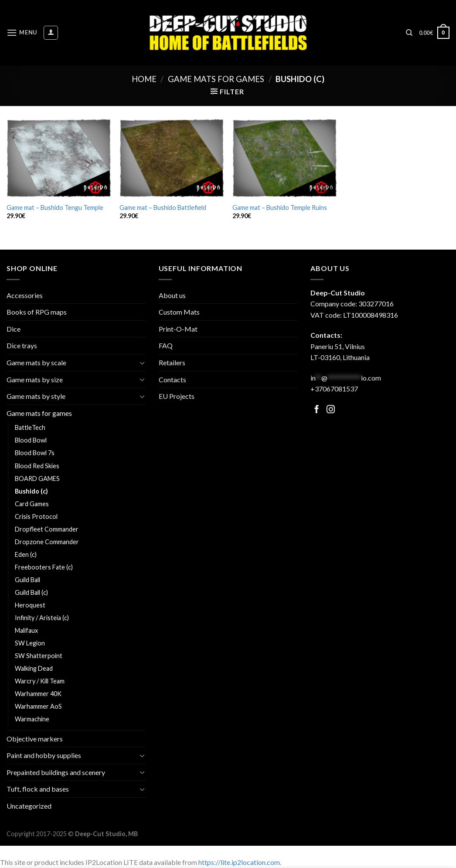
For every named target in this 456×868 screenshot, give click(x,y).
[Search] (409, 33)
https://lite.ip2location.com (239, 862)
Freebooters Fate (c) (44, 567)
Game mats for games (216, 79)
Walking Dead (34, 668)
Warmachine (32, 719)
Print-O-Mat (178, 329)
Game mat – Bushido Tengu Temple (55, 208)
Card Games (32, 504)
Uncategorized (29, 806)
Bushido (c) (31, 491)
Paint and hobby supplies (44, 755)
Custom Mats (179, 312)
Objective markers (35, 739)
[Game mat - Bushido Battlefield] (172, 158)
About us (172, 295)
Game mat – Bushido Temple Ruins (280, 208)
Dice (14, 329)
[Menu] (22, 33)
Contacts (172, 379)
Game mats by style (36, 396)
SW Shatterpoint (39, 656)
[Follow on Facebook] (317, 410)
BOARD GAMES (37, 479)
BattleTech (30, 427)
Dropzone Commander (47, 542)
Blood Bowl (31, 440)
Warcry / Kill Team (40, 681)
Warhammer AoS (38, 706)
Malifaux (26, 630)
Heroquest (30, 605)
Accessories (25, 295)
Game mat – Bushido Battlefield (163, 208)
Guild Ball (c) (31, 592)
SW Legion (30, 643)
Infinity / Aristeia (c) (42, 618)
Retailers (172, 362)
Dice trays (22, 345)
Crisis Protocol (36, 516)
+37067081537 (334, 389)
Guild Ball (27, 580)
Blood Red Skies (37, 466)
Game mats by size (35, 379)
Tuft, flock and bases (38, 789)
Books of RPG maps (37, 312)
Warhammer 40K (38, 694)
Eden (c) (26, 554)
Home (144, 79)
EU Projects (177, 396)
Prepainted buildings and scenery (56, 772)
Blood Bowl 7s (35, 453)
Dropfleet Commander (47, 529)
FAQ (166, 345)
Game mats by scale (36, 362)
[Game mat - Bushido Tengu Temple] (59, 158)
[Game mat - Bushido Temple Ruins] (284, 158)
